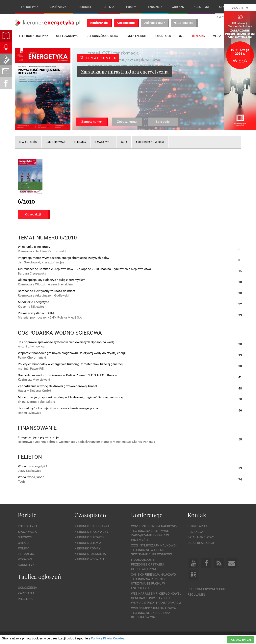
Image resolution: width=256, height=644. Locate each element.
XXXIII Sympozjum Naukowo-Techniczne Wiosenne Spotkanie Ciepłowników (154, 550)
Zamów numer (92, 122)
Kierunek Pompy (88, 548)
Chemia (109, 7)
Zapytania (26, 593)
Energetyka (30, 7)
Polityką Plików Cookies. (108, 638)
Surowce (85, 7)
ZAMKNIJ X (240, 8)
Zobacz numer (127, 122)
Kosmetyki (201, 7)
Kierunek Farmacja (90, 554)
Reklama (80, 142)
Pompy (131, 7)
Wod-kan (178, 7)
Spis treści (163, 122)
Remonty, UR (162, 36)
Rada (124, 142)
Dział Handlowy (201, 537)
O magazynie (103, 142)
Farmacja (155, 7)
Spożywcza (58, 7)
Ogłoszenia (27, 588)
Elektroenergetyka (34, 36)
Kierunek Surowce (89, 537)
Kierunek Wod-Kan (89, 559)
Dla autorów (28, 142)
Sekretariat (197, 526)
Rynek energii (136, 36)
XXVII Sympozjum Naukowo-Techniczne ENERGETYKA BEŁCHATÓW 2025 (153, 613)
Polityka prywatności (206, 589)
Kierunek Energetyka (92, 526)
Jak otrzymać (56, 142)
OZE (182, 36)
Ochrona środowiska (102, 36)
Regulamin (196, 595)
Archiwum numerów (150, 142)
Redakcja (195, 532)
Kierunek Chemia (88, 543)
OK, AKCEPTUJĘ (241, 640)
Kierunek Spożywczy (91, 532)
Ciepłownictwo (67, 36)
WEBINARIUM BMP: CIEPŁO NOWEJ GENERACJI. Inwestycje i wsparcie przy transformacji (156, 598)
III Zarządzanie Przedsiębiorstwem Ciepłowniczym (147, 564)
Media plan (221, 36)
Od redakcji (33, 214)
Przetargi (26, 599)
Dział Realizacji (201, 543)
